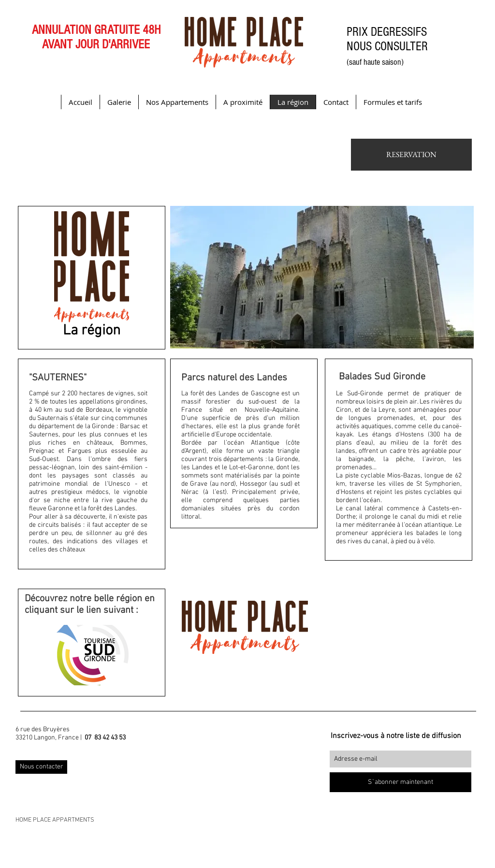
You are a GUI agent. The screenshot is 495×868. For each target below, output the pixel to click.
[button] (322, 277)
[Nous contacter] (41, 767)
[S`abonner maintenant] (400, 782)
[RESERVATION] (411, 155)
